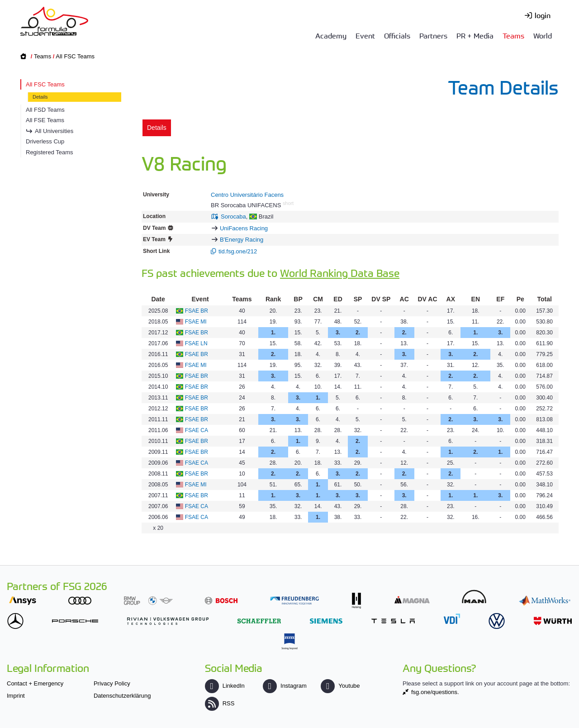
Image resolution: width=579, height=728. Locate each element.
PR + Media (475, 35)
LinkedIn (225, 686)
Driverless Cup (45, 141)
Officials (397, 35)
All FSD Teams (45, 110)
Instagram (285, 686)
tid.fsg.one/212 (238, 251)
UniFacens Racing (244, 228)
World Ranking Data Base (340, 273)
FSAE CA (197, 430)
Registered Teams (50, 152)
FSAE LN (196, 343)
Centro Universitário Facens (247, 195)
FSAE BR (197, 311)
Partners (433, 35)
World (543, 35)
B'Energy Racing (242, 240)
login (543, 15)
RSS (220, 703)
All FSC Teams (75, 56)
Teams (513, 35)
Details (40, 97)
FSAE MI (196, 322)
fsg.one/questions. (435, 692)
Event (365, 35)
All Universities (54, 131)
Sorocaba (233, 216)
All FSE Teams (45, 120)
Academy (331, 35)
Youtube (340, 686)
